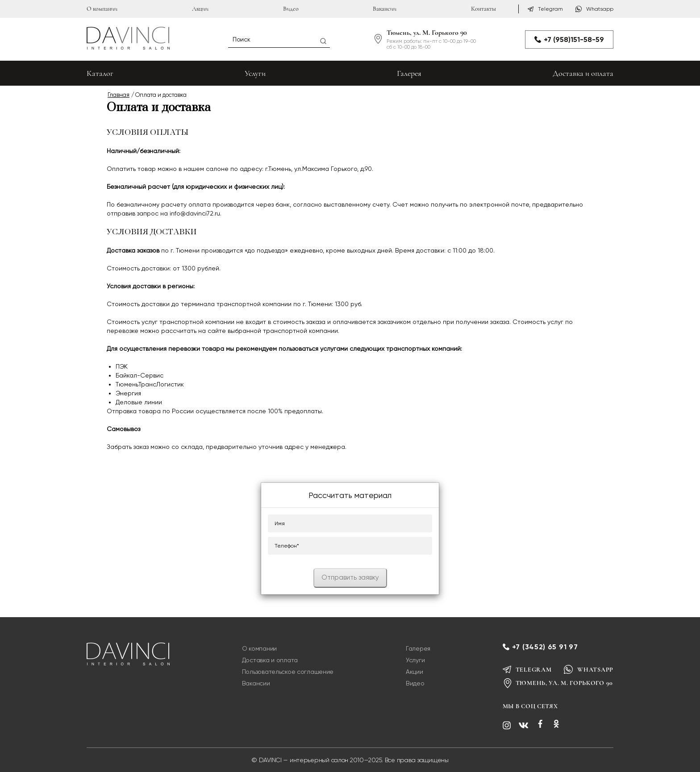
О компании (102, 9)
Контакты (483, 9)
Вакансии (385, 9)
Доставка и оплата (583, 73)
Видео (291, 9)
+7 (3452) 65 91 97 (545, 647)
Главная (119, 95)
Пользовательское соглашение (288, 672)
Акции (200, 9)
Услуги (255, 73)
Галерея (409, 73)
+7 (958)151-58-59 (569, 39)
